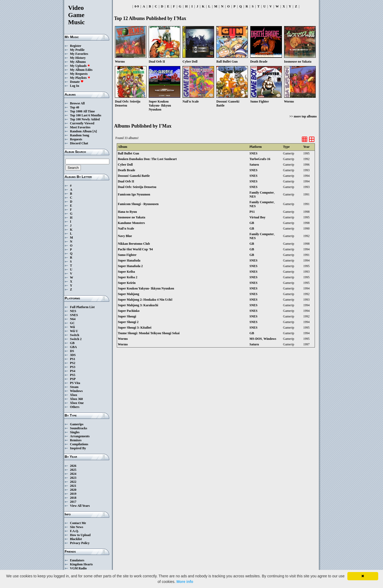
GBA (73, 347)
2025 (73, 470)
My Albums (78, 62)
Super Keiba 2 (128, 277)
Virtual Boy (257, 217)
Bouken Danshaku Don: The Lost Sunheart (147, 159)
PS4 (73, 371)
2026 (73, 466)
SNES (74, 315)
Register (76, 46)
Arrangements (80, 436)
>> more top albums (303, 116)
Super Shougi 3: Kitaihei (135, 328)
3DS (73, 355)
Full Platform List (82, 307)
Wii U (74, 331)
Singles (75, 432)
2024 (73, 474)
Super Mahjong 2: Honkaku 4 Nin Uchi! (145, 300)
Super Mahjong (128, 294)
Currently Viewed (82, 123)
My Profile (77, 50)
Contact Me (78, 523)
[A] (95, 131)
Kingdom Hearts (81, 564)
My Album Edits (81, 70)
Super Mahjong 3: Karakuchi (138, 305)
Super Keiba (126, 272)
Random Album (81, 131)
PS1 (73, 359)
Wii (72, 327)
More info (185, 582)
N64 (73, 319)
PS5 (73, 375)
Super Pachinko (129, 311)
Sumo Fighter (127, 255)
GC (72, 323)
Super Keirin (127, 283)
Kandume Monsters (131, 223)
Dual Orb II (126, 181)
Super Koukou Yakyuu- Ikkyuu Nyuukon (146, 288)
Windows (76, 391)
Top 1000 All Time (82, 111)
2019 (73, 494)
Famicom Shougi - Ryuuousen (138, 204)
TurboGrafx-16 (260, 159)
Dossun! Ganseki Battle (134, 176)
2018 (73, 498)
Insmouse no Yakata (132, 217)
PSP (73, 379)
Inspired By (78, 448)
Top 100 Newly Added (85, 119)
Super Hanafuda (129, 260)
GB (72, 343)
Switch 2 (76, 339)
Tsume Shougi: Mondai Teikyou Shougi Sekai (149, 333)
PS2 (73, 363)
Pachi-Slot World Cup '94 (135, 249)
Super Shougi (127, 316)
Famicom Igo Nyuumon (134, 194)
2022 (73, 482)
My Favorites (79, 54)
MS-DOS (256, 339)
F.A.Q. (74, 531)
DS (72, 351)
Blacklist (76, 539)
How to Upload (80, 535)
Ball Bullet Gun (128, 153)
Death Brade (126, 170)
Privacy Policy (80, 543)
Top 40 (75, 107)
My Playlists (80, 78)
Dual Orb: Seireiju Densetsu (137, 187)
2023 (73, 478)
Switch (75, 335)
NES (73, 311)
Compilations (79, 444)
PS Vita (75, 383)
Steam (74, 387)
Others (75, 407)
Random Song (80, 135)
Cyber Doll (125, 165)
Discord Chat (79, 143)
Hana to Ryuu (127, 212)
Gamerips (77, 424)
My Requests (79, 74)
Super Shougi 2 (128, 322)
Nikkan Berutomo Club (134, 244)
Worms (123, 339)
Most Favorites (80, 127)
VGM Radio (78, 568)
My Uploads (80, 66)
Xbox (74, 395)
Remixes (76, 440)
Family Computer (262, 193)
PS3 (73, 367)
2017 (73, 502)
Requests (76, 139)
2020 (73, 490)
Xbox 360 (76, 399)
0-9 (137, 6)
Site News (77, 527)
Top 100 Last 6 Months (86, 115)
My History (78, 58)
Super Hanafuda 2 (130, 266)
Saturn (254, 165)
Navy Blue (125, 236)
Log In (74, 86)
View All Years (80, 506)
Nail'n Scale (126, 228)
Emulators (77, 560)
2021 (73, 486)
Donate (77, 82)
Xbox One (77, 403)
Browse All (77, 103)
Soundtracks (79, 428)
